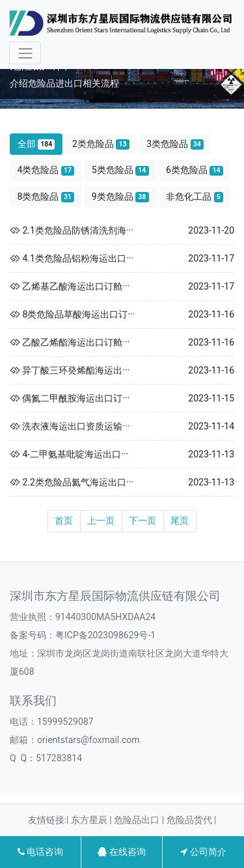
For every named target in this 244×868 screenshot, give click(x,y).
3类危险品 (175, 144)
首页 (64, 521)
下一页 (142, 521)
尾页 (180, 521)
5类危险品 (120, 170)
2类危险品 (101, 144)
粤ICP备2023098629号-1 (105, 635)
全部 (36, 144)
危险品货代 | (192, 820)
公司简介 (203, 852)
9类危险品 (120, 197)
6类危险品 (195, 170)
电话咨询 (40, 852)
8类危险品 (46, 197)
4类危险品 (46, 170)
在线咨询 (121, 852)
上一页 (101, 521)
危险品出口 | (140, 820)
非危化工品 (195, 197)
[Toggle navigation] (25, 53)
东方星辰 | (92, 820)
